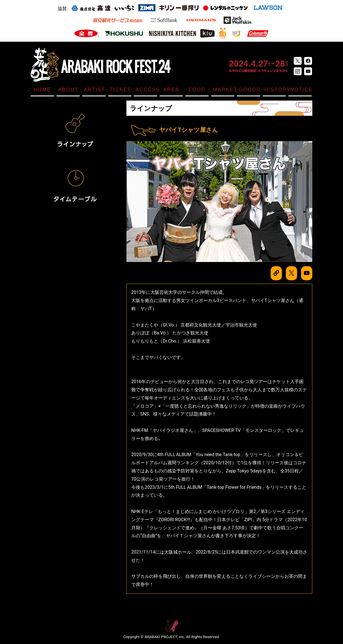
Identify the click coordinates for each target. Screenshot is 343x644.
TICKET (121, 90)
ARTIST (95, 90)
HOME (42, 90)
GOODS (249, 90)
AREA (171, 90)
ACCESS (146, 90)
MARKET (224, 90)
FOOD (197, 90)
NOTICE (301, 90)
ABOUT (68, 90)
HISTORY (275, 90)
